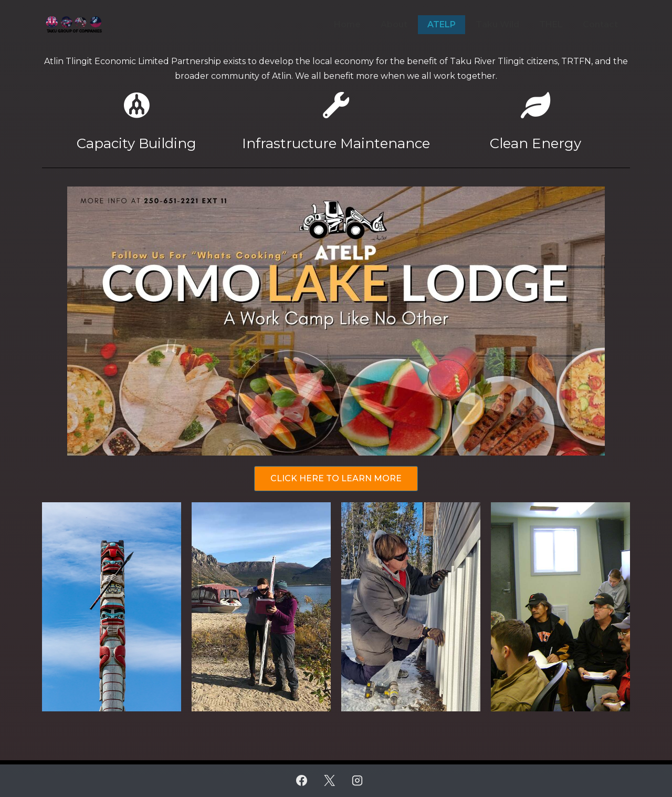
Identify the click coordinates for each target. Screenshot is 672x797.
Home (347, 24)
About (394, 24)
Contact (600, 24)
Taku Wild (497, 24)
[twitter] (330, 781)
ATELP (442, 24)
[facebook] (302, 781)
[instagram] (357, 781)
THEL (551, 24)
